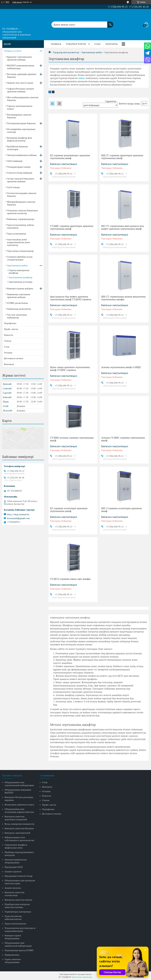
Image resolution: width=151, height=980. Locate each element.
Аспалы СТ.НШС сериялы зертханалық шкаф (123, 439)
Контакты (112, 44)
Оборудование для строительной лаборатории (19, 784)
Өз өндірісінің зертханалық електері (21, 130)
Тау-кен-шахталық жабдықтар (17, 316)
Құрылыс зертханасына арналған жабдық (19, 58)
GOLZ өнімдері (15, 161)
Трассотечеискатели (15, 924)
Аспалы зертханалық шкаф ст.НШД (121, 367)
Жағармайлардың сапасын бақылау (21, 203)
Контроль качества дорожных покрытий (16, 818)
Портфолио (10, 323)
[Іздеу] (110, 23)
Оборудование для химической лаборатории (18, 944)
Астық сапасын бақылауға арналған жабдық (21, 180)
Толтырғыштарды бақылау (21, 123)
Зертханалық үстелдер (20, 282)
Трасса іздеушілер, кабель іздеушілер (21, 226)
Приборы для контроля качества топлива (17, 906)
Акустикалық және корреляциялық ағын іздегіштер (18, 242)
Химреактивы (12, 955)
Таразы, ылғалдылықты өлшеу (20, 107)
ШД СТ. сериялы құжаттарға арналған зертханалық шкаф (122, 157)
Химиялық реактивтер (19, 309)
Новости (8, 335)
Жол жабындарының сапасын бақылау (23, 99)
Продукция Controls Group (19, 876)
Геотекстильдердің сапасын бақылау (22, 194)
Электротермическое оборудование (16, 861)
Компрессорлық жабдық (20, 288)
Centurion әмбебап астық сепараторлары (20, 258)
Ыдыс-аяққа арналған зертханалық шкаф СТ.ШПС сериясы (70, 369)
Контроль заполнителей (17, 833)
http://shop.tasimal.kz (18, 514)
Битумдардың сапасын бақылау (19, 116)
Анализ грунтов (13, 871)
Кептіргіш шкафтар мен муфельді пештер (19, 139)
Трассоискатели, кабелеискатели (13, 918)
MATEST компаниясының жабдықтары (21, 67)
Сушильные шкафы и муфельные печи (16, 846)
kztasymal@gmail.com (18, 518)
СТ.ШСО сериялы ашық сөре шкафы (70, 579)
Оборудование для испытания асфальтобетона (19, 810)
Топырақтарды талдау (19, 167)
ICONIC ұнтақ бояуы (17, 303)
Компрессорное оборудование (13, 937)
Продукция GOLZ (14, 867)
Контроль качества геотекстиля (14, 894)
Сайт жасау (17, 2)
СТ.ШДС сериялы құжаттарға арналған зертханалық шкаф (72, 227)
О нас (98, 44)
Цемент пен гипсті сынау (20, 83)
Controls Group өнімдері (20, 173)
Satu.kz (89, 974)
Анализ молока (13, 888)
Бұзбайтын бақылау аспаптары (17, 148)
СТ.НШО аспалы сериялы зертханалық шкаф (72, 439)
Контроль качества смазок (18, 900)
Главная (56, 44)
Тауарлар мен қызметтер (66, 52)
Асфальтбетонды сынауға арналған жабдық (20, 90)
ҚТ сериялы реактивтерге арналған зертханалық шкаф (70, 157)
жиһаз (82, 78)
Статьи (8, 341)
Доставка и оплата (14, 358)
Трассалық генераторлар (20, 251)
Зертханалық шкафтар (20, 277)
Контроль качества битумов (19, 828)
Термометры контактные (18, 912)
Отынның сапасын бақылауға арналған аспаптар (22, 212)
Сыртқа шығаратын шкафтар (19, 272)
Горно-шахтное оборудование (13, 961)
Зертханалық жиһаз (92, 52)
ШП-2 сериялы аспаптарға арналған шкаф (122, 510)
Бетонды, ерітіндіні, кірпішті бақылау (22, 75)
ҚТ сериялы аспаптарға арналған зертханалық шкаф (69, 510)
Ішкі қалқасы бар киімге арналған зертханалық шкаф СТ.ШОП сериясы (71, 298)
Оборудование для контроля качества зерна (20, 882)
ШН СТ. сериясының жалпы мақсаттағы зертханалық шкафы (123, 298)
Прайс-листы (11, 329)
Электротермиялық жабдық (22, 155)
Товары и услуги (76, 44)
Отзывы (8, 353)
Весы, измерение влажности (19, 824)
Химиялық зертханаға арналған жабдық (19, 296)
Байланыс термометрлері (21, 219)
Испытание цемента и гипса (19, 805)
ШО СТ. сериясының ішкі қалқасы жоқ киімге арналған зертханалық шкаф (123, 227)
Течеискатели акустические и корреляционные (20, 929)
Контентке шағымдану (83, 977)
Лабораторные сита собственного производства (19, 839)
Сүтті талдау (13, 187)
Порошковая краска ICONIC (19, 950)
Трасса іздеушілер (17, 234)
